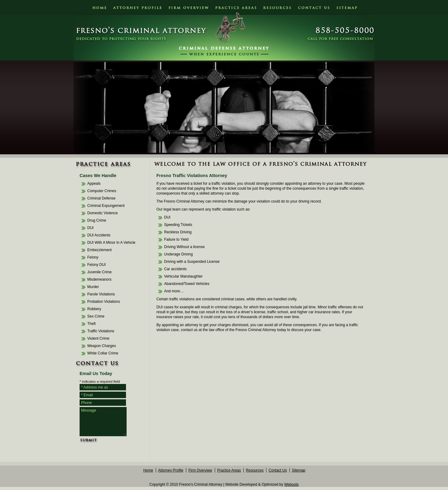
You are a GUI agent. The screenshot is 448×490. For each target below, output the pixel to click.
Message (103, 422)
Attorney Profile (171, 470)
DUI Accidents (99, 235)
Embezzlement (99, 250)
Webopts (291, 484)
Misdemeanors (99, 279)
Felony (93, 257)
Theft (91, 324)
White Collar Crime (103, 353)
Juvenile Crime (99, 272)
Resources (255, 470)
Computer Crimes (102, 191)
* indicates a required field (100, 381)
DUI (90, 228)
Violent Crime (98, 338)
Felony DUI (96, 265)
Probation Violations (104, 302)
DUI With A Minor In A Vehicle (111, 243)
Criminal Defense (101, 198)
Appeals (94, 184)
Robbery (94, 309)
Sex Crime (96, 316)
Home (148, 470)
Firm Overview (200, 470)
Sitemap (299, 470)
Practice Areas (229, 470)
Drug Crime (97, 220)
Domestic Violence (102, 213)
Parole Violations (101, 294)
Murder (93, 287)
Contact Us (278, 470)
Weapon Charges (102, 346)
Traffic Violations (101, 331)
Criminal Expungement (106, 206)
